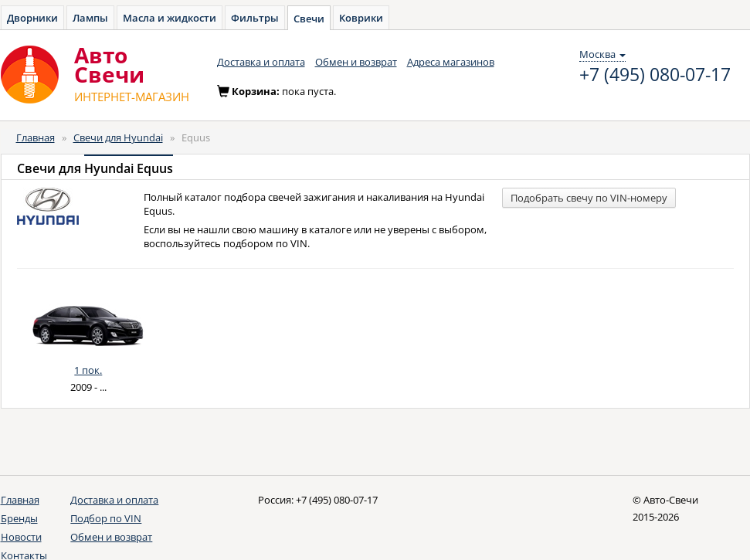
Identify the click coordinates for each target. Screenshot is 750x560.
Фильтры (255, 18)
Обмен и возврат (356, 62)
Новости (21, 537)
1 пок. (88, 370)
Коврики (361, 18)
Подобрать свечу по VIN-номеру (589, 198)
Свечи (309, 19)
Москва (602, 54)
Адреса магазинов (451, 62)
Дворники (32, 18)
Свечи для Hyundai (118, 137)
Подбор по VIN (106, 518)
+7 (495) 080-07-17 (655, 75)
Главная (36, 137)
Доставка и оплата (261, 62)
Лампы (90, 18)
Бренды (19, 518)
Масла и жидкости (170, 18)
